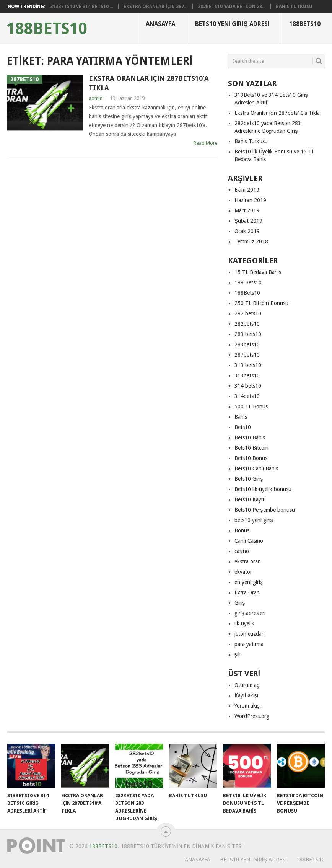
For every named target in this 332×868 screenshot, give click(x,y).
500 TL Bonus (251, 406)
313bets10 (247, 375)
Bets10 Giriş (249, 479)
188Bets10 (47, 29)
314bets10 (247, 396)
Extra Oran (247, 592)
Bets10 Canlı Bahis (256, 468)
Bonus (242, 530)
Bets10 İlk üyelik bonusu (263, 489)
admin (96, 98)
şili (238, 654)
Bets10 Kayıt (249, 499)
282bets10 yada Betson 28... (232, 7)
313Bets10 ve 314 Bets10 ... (82, 7)
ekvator (243, 572)
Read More (206, 143)
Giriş (240, 603)
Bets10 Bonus (251, 458)
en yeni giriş (249, 582)
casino (242, 551)
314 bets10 (248, 386)
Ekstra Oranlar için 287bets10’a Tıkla (149, 83)
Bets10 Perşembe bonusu (265, 510)
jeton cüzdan (250, 634)
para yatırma (249, 644)
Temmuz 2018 (251, 241)
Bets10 (243, 427)
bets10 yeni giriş (254, 520)
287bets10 (247, 355)
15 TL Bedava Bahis (258, 272)
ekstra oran (248, 561)
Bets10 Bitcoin (251, 448)
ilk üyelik (244, 623)
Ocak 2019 (247, 231)
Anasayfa (160, 24)
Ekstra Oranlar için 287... (155, 7)
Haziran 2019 (250, 200)
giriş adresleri (250, 613)
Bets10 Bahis (250, 437)
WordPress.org (252, 716)
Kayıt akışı (246, 695)
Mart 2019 (247, 210)
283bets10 (247, 344)
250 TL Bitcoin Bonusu (261, 303)
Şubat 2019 (248, 221)
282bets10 (247, 324)
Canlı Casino (249, 541)
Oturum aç (247, 685)
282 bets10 (248, 313)
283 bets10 (248, 334)
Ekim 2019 (247, 190)
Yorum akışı (248, 706)
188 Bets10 (248, 282)
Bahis (241, 417)
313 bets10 (248, 365)
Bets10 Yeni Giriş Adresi (232, 24)
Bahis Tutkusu (294, 7)
